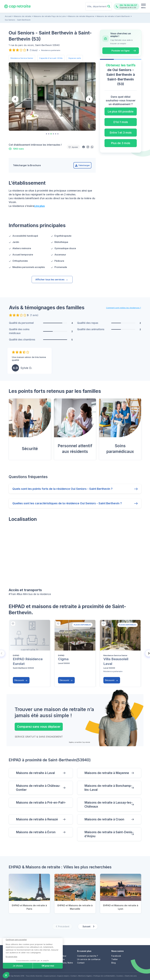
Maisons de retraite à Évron (36, 832)
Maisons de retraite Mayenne (81, 16)
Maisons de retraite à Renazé (37, 819)
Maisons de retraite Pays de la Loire (50, 16)
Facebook (116, 956)
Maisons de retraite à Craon (104, 819)
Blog (113, 963)
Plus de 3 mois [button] (121, 143)
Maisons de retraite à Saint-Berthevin (113, 16)
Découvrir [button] (21, 680)
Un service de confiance (89, 959)
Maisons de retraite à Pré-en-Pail (40, 803)
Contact (81, 963)
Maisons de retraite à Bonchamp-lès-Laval (108, 788)
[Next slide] (89, 99)
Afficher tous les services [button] (52, 279)
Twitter (115, 959)
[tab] (46, 134)
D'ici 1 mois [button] (121, 122)
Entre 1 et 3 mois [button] (121, 133)
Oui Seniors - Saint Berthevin (18, 20)
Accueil (8, 16)
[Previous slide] (15, 99)
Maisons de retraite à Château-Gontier (38, 788)
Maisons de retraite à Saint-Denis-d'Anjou (109, 834)
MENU (143, 8)
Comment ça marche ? (88, 956)
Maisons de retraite (23, 16)
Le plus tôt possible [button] (121, 111)
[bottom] (13, 624)
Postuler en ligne (121, 51)
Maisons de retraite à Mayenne (107, 773)
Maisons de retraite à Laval (35, 773)
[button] (84, 147)
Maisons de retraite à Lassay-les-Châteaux (109, 805)
